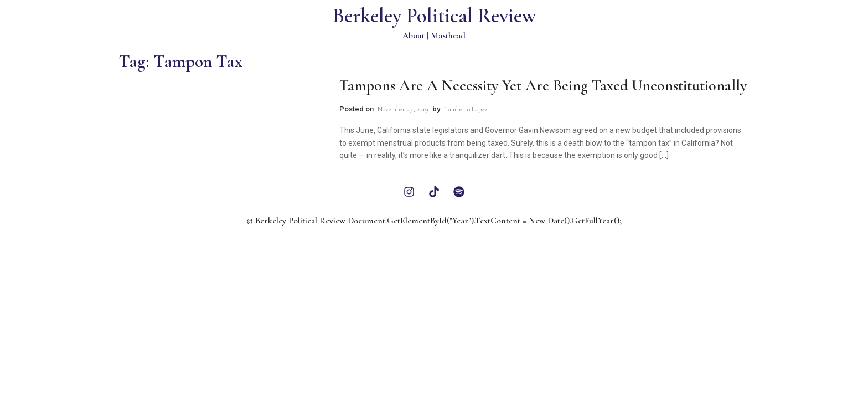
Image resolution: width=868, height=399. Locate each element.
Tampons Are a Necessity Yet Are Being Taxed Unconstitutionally (543, 85)
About (414, 35)
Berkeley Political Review (434, 16)
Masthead (448, 35)
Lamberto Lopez (466, 109)
